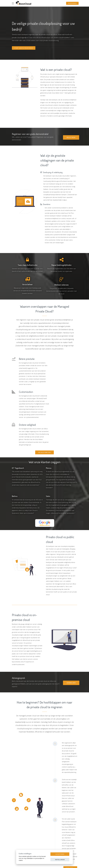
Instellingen (60, 860)
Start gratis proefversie (24, 48)
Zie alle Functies (45, 430)
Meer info (70, 846)
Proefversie (72, 3)
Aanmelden (71, 661)
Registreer (71, 137)
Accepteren (60, 854)
